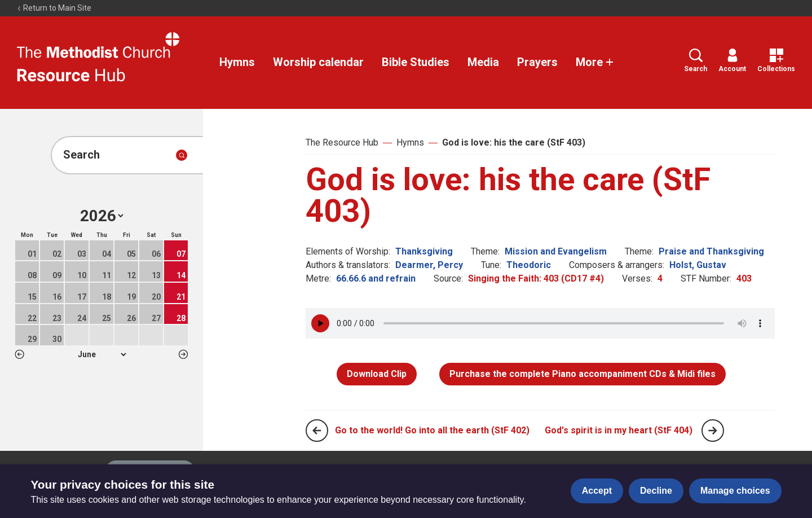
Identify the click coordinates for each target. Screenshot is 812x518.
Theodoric (529, 265)
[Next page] (713, 431)
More (595, 62)
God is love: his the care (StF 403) (514, 142)
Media (483, 62)
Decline (656, 491)
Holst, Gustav (698, 265)
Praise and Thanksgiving (711, 251)
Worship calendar (318, 62)
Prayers (537, 62)
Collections (776, 61)
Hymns (237, 62)
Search (696, 61)
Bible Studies (416, 62)
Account (732, 61)
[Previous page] (317, 431)
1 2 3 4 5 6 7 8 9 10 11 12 (102, 354)
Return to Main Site (54, 8)
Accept (597, 491)
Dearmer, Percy (429, 265)
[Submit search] (182, 155)
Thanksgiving (424, 251)
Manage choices (735, 491)
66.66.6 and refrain (376, 278)
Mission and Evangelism (556, 251)
